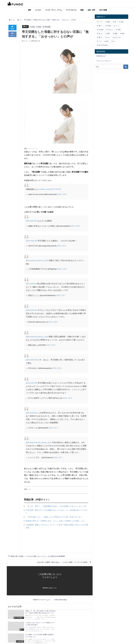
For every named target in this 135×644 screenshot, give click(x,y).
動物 (82, 10)
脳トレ (101, 26)
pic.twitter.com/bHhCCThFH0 (49, 189)
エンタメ (38, 10)
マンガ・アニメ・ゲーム (54, 10)
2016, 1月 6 (62, 194)
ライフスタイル (71, 10)
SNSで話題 (103, 10)
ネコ (109, 37)
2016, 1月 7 (61, 295)
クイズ (101, 22)
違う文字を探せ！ (104, 45)
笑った (101, 34)
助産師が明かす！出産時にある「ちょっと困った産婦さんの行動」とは (55, 520)
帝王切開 (48, 27)
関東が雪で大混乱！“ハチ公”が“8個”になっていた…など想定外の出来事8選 (40, 556)
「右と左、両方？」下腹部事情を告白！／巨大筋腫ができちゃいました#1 (56, 506)
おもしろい (118, 37)
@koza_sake (43, 337)
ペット (118, 26)
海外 (107, 41)
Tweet (12, 27)
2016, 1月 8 (53, 322)
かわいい (111, 30)
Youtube (101, 30)
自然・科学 (91, 10)
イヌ (100, 41)
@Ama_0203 (43, 260)
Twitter (109, 26)
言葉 (122, 22)
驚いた (26, 27)
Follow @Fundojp (60, 600)
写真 (119, 30)
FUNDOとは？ (101, 56)
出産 (34, 27)
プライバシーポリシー (104, 61)
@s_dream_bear (45, 442)
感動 (116, 34)
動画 (123, 34)
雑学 (30, 10)
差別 (40, 27)
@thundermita (32, 221)
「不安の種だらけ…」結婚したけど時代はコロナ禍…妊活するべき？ (54, 517)
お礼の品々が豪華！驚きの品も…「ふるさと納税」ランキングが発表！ (61, 562)
